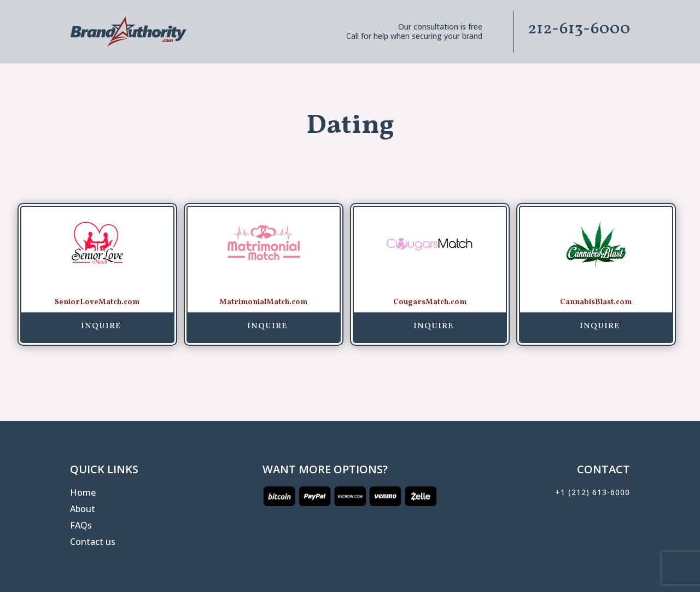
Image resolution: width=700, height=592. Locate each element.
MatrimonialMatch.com (263, 302)
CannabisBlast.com (596, 302)
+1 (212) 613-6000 (593, 492)
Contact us (93, 543)
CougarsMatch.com (430, 302)
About (83, 510)
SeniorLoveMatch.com (97, 302)
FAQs (81, 526)
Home (83, 494)
